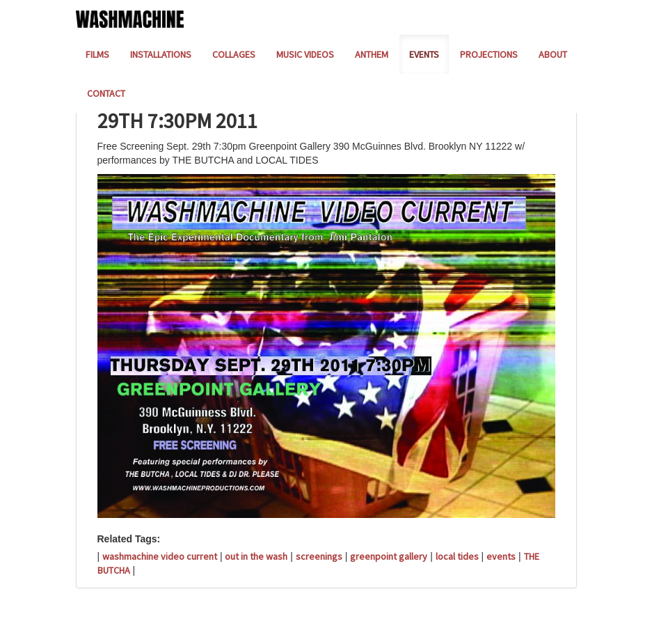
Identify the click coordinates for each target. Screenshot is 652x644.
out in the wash (256, 556)
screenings (319, 556)
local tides (457, 556)
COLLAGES (234, 54)
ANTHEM (372, 54)
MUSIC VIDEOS (305, 54)
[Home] (130, 18)
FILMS (97, 54)
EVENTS (424, 54)
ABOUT (553, 54)
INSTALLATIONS (161, 54)
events (501, 556)
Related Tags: (129, 539)
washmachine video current (160, 556)
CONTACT (106, 93)
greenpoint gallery (389, 556)
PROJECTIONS (489, 54)
